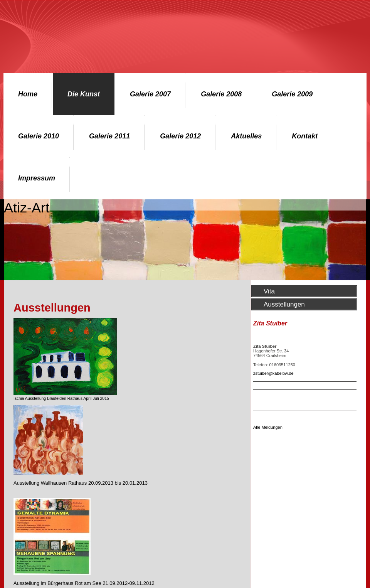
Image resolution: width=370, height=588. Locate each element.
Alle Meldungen (268, 427)
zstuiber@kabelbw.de (273, 373)
